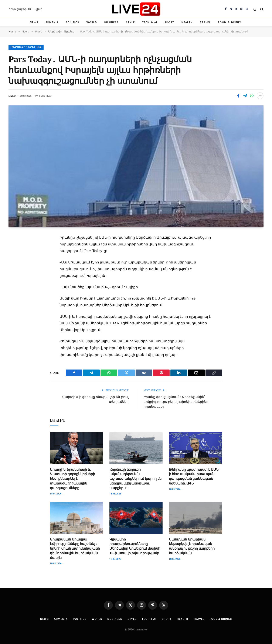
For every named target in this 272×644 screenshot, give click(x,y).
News (34, 22)
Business (112, 22)
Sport (169, 22)
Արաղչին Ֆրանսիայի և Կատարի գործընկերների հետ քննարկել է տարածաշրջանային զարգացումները (72, 478)
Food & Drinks (230, 22)
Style (130, 22)
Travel (205, 22)
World (92, 22)
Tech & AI (150, 22)
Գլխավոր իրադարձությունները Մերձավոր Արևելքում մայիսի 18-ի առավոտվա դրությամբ (135, 546)
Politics (72, 22)
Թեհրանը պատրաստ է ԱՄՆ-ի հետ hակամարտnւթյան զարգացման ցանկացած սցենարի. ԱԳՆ (194, 476)
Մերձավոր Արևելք (26, 48)
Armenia (52, 22)
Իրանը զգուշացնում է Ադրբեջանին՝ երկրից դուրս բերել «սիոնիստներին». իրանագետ (176, 401)
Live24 (12, 96)
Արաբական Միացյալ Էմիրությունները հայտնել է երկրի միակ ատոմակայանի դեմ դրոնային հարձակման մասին (75, 548)
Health (187, 22)
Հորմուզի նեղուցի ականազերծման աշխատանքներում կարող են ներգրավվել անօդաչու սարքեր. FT (135, 478)
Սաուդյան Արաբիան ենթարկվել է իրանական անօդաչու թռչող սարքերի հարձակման (192, 546)
